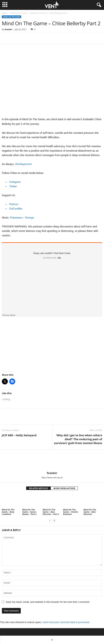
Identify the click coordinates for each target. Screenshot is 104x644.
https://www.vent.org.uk (52, 478)
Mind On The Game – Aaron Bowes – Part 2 (29, 512)
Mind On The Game (19, 13)
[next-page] (54, 520)
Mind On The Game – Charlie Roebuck (71, 512)
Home (4, 13)
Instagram (15, 182)
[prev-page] (50, 520)
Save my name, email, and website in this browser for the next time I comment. (48, 602)
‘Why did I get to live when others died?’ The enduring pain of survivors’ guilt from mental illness (78, 439)
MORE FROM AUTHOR (64, 488)
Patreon (14, 204)
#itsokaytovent (23, 164)
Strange (30, 218)
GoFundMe (16, 209)
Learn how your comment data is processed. (66, 622)
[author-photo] (52, 460)
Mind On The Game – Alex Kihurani (90, 512)
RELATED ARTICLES (38, 488)
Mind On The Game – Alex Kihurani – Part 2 (51, 512)
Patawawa (16, 218)
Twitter (13, 186)
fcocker (8, 29)
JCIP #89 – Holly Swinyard (19, 435)
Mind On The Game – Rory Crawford (8, 512)
